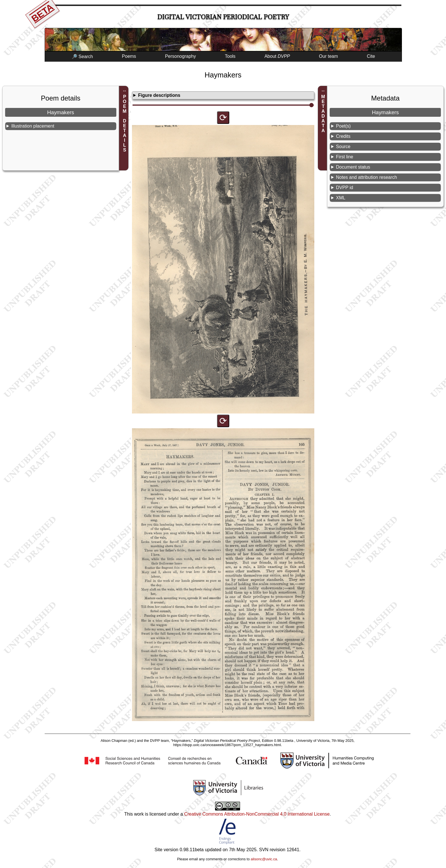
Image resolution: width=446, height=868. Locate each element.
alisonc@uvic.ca (264, 859)
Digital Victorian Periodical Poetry (223, 17)
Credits (343, 136)
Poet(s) (343, 126)
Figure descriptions (159, 95)
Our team (328, 56)
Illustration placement (33, 126)
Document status (353, 167)
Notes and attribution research (366, 177)
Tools (230, 56)
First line (344, 157)
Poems (129, 56)
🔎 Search (82, 57)
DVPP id (344, 188)
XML (341, 198)
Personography (180, 56)
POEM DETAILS (125, 123)
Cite (371, 56)
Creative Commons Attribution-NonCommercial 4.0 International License (257, 814)
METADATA (323, 114)
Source (343, 147)
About (277, 56)
